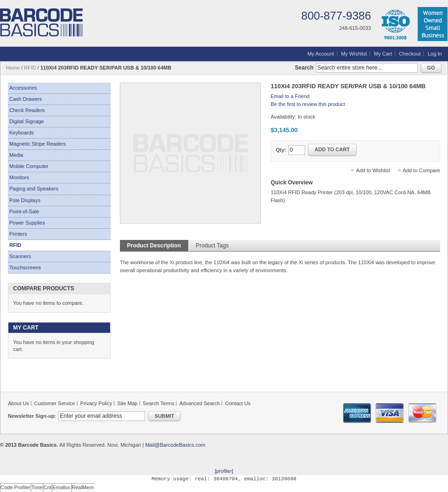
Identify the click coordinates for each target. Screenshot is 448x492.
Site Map (127, 403)
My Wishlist (354, 54)
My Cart (383, 54)
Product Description (154, 246)
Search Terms (159, 403)
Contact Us (238, 403)
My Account (321, 54)
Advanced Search (200, 403)
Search (304, 68)
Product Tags (212, 246)
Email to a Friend (290, 96)
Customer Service (54, 403)
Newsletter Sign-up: (32, 416)
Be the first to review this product (308, 104)
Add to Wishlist (373, 170)
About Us (18, 403)
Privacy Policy (96, 403)
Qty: (281, 150)
